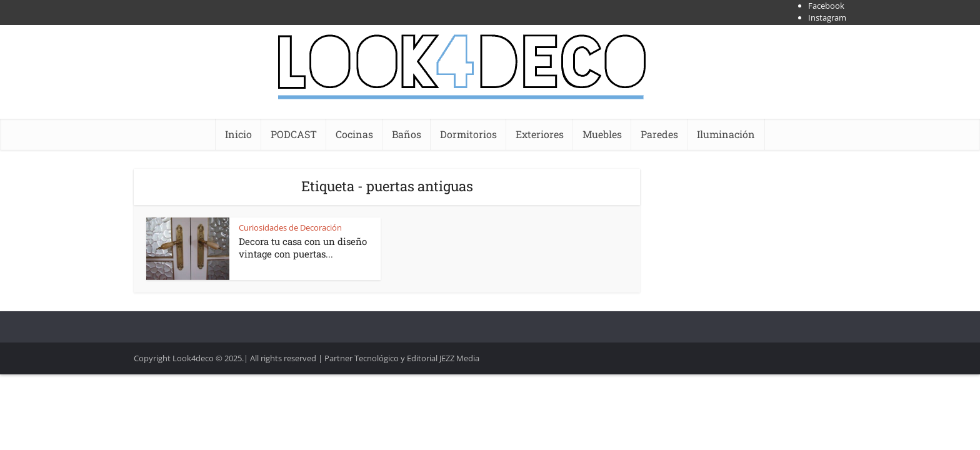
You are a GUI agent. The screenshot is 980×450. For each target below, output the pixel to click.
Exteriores (540, 134)
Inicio (238, 134)
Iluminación (726, 134)
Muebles (602, 134)
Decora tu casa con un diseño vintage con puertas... (303, 247)
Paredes (659, 134)
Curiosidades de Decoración (290, 227)
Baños (407, 134)
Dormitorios (468, 134)
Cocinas (354, 134)
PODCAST (294, 134)
